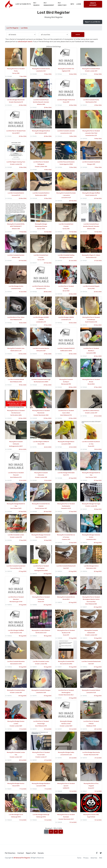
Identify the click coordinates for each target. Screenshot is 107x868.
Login (79, 4)
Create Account (93, 4)
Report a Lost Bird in (93, 22)
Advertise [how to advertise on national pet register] (94, 858)
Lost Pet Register (13, 28)
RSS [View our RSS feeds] (101, 858)
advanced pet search (25, 42)
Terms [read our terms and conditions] (79, 858)
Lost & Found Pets (23, 4)
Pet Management (49, 4)
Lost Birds (24, 28)
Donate (41, 853)
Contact (21, 853)
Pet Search (36, 4)
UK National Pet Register (22, 858)
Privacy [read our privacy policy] (86, 858)
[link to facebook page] (97, 853)
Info (72, 4)
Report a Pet (31, 853)
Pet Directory (62, 4)
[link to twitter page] (101, 853)
